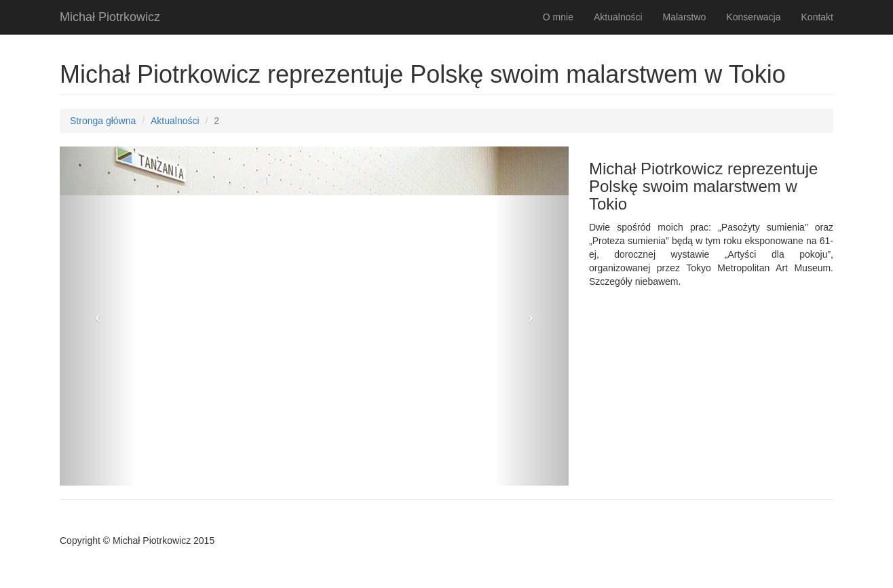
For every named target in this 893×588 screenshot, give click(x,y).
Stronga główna (103, 121)
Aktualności (618, 17)
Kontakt (817, 17)
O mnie (558, 17)
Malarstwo (685, 17)
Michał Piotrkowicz (110, 17)
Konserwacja (753, 17)
